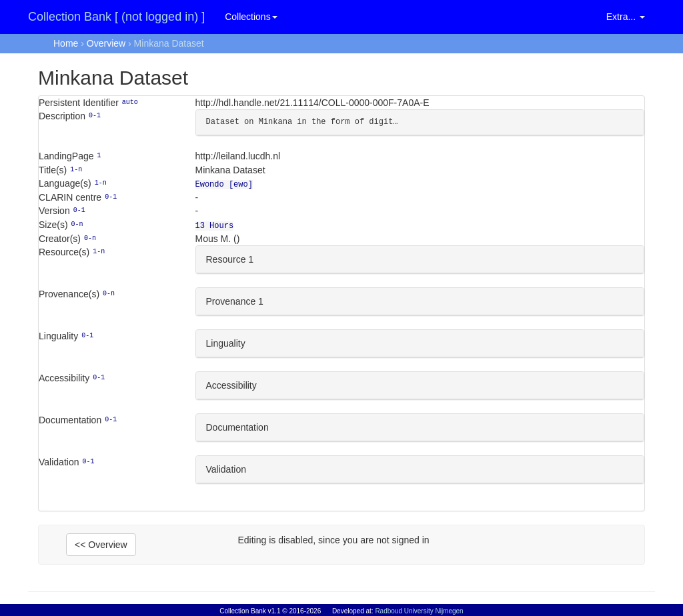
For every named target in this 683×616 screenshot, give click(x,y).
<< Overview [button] (101, 542)
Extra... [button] (626, 17)
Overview (106, 43)
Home (66, 43)
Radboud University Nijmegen (419, 611)
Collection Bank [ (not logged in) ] (116, 17)
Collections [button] (251, 17)
